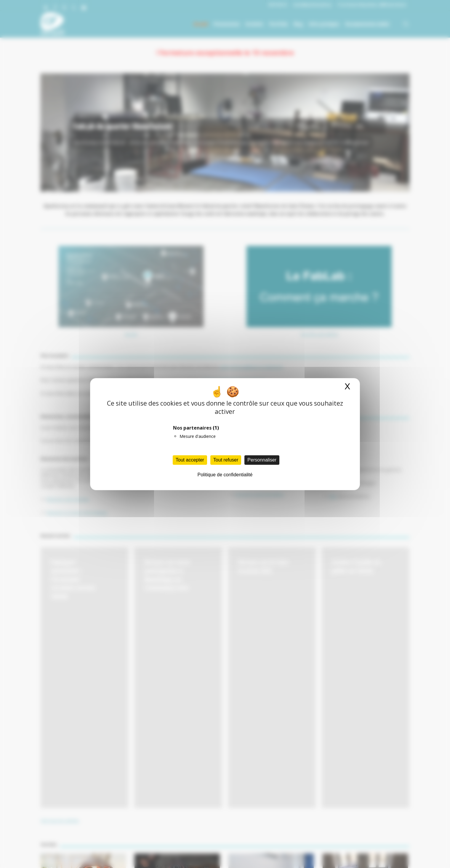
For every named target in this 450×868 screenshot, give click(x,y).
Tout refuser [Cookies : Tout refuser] (226, 460)
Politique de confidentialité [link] (225, 475)
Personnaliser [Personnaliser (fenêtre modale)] (262, 460)
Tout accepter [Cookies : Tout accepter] (190, 460)
